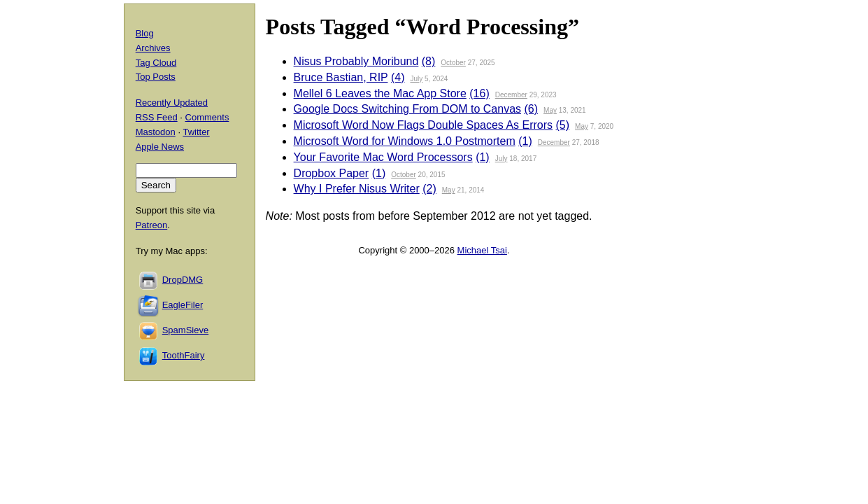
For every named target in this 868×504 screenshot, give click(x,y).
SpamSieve (185, 330)
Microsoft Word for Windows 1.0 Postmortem (405, 141)
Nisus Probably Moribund (356, 61)
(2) (429, 189)
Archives (153, 48)
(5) (563, 125)
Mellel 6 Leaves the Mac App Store (380, 93)
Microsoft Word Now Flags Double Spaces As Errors (424, 125)
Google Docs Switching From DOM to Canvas (407, 109)
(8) (429, 61)
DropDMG (183, 280)
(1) (525, 141)
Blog (145, 33)
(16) (479, 93)
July (416, 79)
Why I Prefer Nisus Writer (357, 189)
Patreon (152, 225)
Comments (207, 117)
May (550, 110)
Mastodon (156, 132)
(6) (531, 109)
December (511, 95)
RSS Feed (157, 117)
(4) (398, 77)
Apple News (160, 147)
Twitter (196, 132)
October (453, 63)
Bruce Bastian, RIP (341, 77)
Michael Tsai (482, 250)
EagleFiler (183, 305)
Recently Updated (172, 103)
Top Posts (156, 77)
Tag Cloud (156, 63)
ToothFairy (184, 355)
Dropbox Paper (332, 173)
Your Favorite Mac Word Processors (383, 157)
